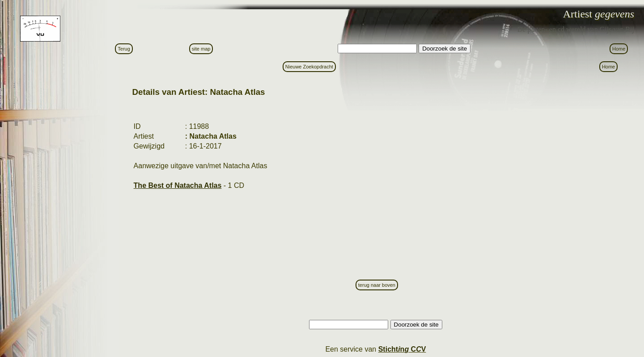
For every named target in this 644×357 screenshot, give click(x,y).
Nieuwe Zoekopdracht (309, 67)
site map (201, 49)
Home (619, 49)
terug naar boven (377, 285)
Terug (124, 49)
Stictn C (402, 349)
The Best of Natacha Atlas (178, 185)
